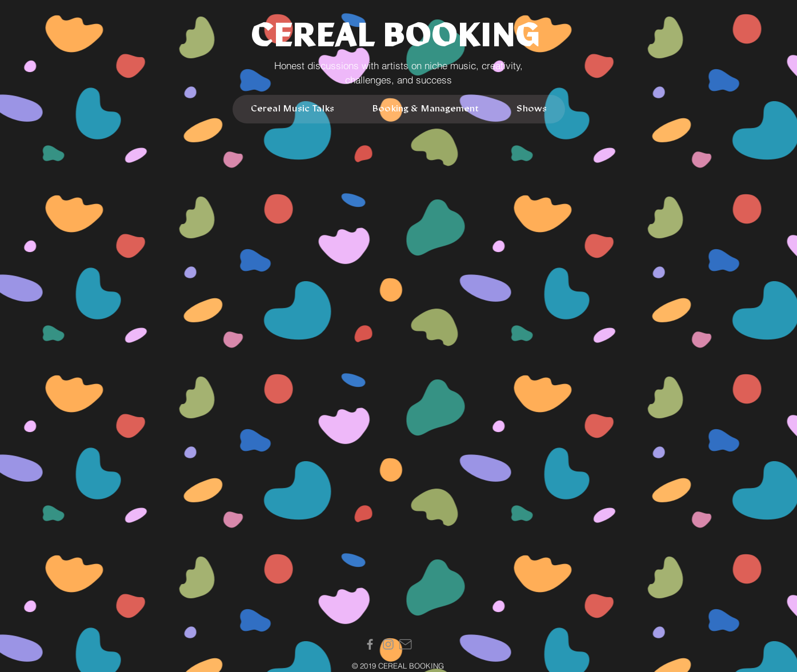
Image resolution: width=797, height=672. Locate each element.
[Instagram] (388, 644)
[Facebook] (370, 644)
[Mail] (406, 644)
